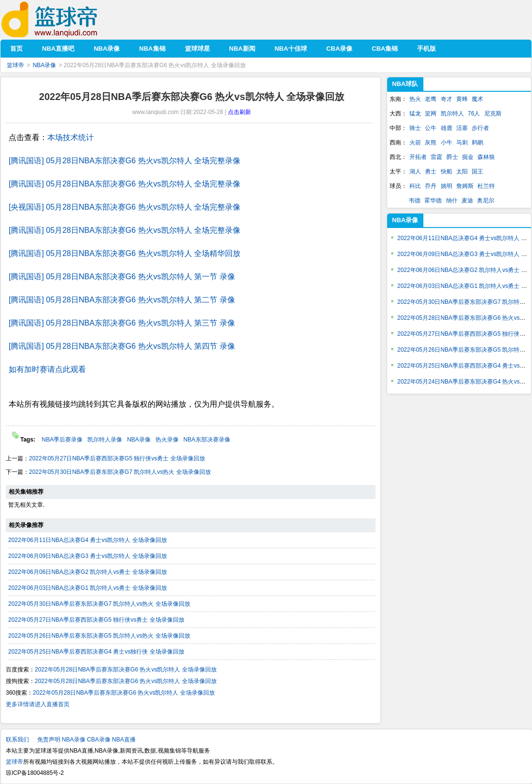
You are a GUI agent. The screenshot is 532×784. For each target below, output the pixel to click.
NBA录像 (45, 65)
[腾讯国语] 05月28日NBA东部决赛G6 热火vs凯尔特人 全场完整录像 (125, 161)
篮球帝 (64, 20)
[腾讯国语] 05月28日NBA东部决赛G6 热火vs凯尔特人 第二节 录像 (122, 300)
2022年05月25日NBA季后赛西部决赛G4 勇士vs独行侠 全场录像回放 (96, 652)
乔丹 (431, 186)
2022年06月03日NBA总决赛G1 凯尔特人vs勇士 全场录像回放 (88, 588)
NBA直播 (124, 740)
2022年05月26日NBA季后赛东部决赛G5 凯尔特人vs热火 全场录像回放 (99, 636)
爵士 (452, 157)
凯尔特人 (452, 114)
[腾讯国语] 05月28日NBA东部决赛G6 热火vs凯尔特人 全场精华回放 (125, 253)
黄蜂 (462, 99)
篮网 (431, 114)
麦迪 (467, 200)
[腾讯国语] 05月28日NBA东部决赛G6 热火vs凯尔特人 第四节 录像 (122, 346)
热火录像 (167, 440)
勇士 (431, 171)
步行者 (480, 128)
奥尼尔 (486, 200)
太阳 (462, 171)
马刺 (462, 143)
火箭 (415, 143)
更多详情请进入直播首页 (38, 704)
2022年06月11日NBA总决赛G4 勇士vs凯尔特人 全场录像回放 (88, 540)
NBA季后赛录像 (62, 440)
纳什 (452, 200)
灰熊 (431, 143)
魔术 (477, 99)
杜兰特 (486, 186)
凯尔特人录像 (105, 440)
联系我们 (17, 740)
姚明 (447, 186)
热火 (415, 99)
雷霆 (436, 157)
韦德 (415, 200)
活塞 (462, 128)
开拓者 (418, 157)
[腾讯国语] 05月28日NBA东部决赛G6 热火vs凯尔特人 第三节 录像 (122, 323)
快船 (447, 171)
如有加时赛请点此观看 (47, 369)
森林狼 (486, 157)
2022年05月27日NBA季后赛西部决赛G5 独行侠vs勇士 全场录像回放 (117, 458)
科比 (415, 186)
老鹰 (431, 99)
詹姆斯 (465, 186)
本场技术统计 (70, 137)
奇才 (447, 99)
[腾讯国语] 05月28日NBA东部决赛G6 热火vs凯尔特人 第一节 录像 (122, 277)
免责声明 (49, 740)
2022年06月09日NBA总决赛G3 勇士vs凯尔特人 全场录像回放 (88, 556)
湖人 (415, 171)
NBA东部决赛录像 (207, 440)
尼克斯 (493, 114)
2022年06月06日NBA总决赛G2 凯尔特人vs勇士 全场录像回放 (88, 572)
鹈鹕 (477, 143)
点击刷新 (239, 112)
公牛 (431, 128)
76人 (474, 114)
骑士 (415, 128)
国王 (477, 171)
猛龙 (415, 114)
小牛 (447, 143)
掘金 (468, 157)
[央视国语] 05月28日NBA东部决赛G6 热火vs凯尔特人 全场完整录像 (125, 207)
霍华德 (433, 200)
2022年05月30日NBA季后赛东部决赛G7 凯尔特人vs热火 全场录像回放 (120, 472)
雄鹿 (447, 128)
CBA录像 (99, 740)
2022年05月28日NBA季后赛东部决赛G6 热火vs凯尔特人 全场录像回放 (126, 670)
